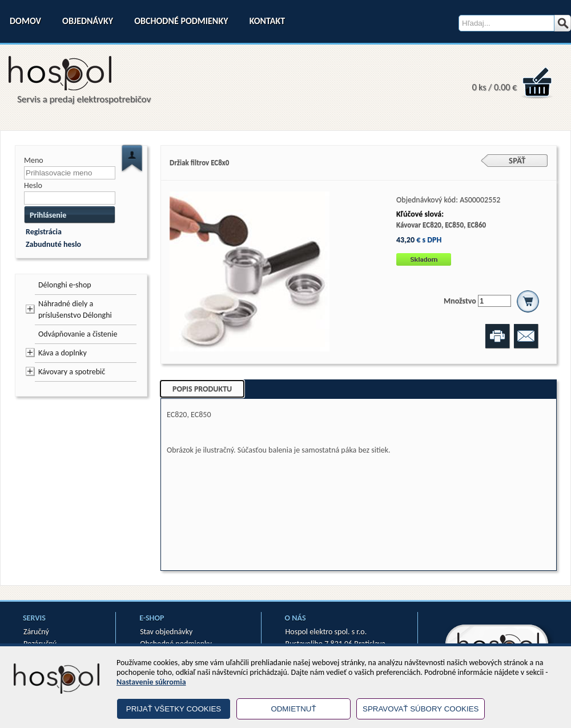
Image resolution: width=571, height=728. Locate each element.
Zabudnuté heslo (53, 244)
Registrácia (44, 232)
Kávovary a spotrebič (72, 372)
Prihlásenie (48, 215)
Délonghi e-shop (65, 285)
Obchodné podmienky (181, 21)
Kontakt (267, 21)
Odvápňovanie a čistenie (78, 334)
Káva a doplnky (63, 353)
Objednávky (88, 21)
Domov (25, 21)
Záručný (36, 632)
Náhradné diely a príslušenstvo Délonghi (75, 309)
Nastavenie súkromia (151, 682)
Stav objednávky (166, 632)
